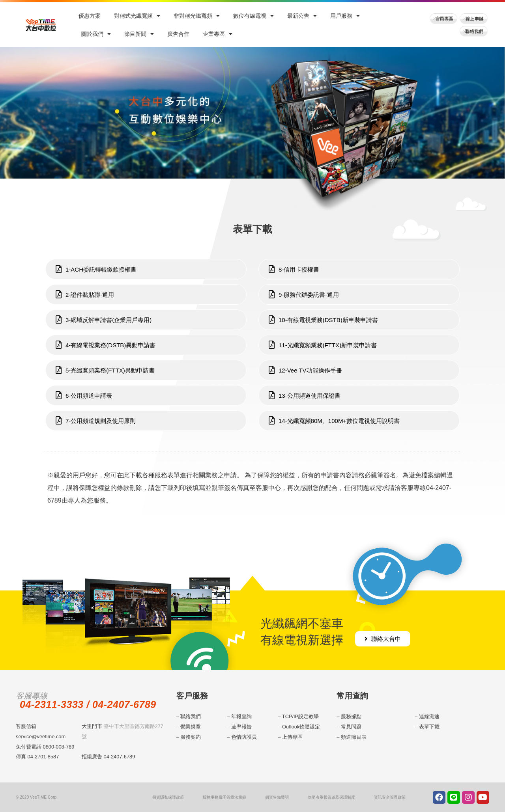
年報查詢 (241, 716)
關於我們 (96, 34)
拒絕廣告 (92, 757)
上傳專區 (292, 737)
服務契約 (191, 737)
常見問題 (351, 727)
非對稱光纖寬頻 (197, 16)
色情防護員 (244, 737)
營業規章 (191, 727)
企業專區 (218, 34)
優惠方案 (90, 16)
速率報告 (241, 727)
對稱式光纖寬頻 (137, 16)
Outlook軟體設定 (301, 727)
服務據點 (351, 716)
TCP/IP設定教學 (300, 716)
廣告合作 (178, 34)
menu (496, 447)
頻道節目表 (354, 737)
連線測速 (429, 716)
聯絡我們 (191, 716)
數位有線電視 (253, 16)
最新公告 (302, 16)
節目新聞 (139, 34)
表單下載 (429, 727)
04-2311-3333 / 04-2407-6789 (88, 704)
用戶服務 (345, 16)
